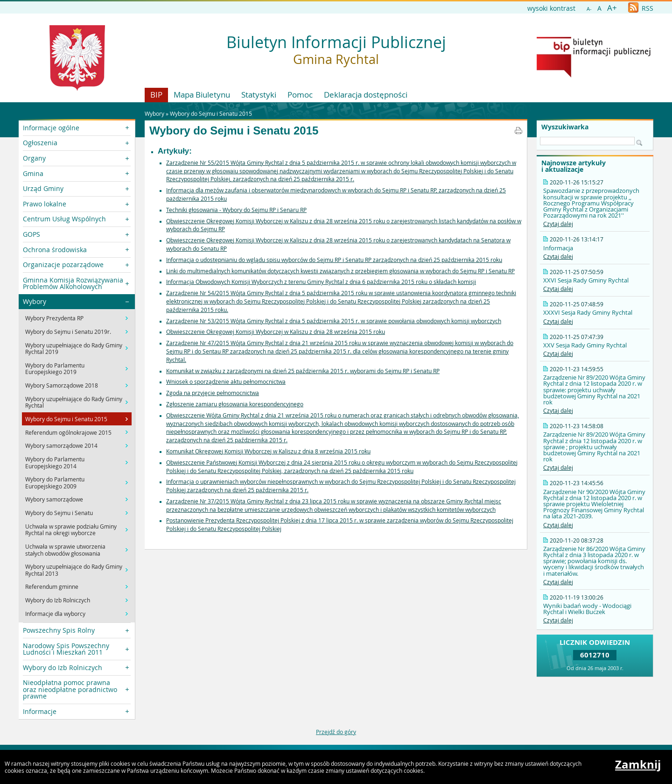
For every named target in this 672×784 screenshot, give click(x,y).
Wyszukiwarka (565, 127)
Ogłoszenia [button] (40, 143)
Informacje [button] (40, 711)
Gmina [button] (33, 173)
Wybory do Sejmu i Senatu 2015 (211, 113)
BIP (156, 95)
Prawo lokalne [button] (45, 204)
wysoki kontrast (551, 8)
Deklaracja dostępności (366, 95)
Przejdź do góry (336, 732)
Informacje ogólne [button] (51, 128)
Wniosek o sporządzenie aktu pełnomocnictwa (226, 381)
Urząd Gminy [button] (43, 188)
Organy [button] (34, 158)
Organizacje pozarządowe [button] (63, 265)
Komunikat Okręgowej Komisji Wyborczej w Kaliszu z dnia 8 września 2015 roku (268, 451)
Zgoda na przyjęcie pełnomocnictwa (213, 393)
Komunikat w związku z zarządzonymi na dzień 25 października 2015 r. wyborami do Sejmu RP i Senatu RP (303, 371)
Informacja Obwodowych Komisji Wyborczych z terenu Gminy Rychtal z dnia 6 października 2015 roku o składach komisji (321, 282)
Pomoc (300, 95)
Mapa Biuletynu (202, 95)
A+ (612, 8)
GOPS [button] (31, 234)
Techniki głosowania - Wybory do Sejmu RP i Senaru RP (236, 210)
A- (589, 9)
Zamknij (638, 764)
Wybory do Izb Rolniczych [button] (63, 667)
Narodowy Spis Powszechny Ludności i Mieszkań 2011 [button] (66, 649)
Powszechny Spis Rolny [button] (59, 630)
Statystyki (259, 95)
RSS (641, 8)
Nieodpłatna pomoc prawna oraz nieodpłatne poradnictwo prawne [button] (70, 689)
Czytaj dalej (558, 224)
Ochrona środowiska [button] (55, 250)
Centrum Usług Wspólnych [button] (64, 219)
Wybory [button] (35, 301)
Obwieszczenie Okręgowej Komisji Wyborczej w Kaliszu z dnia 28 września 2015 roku (276, 332)
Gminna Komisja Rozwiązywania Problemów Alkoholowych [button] (73, 283)
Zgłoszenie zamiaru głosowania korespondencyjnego (235, 404)
